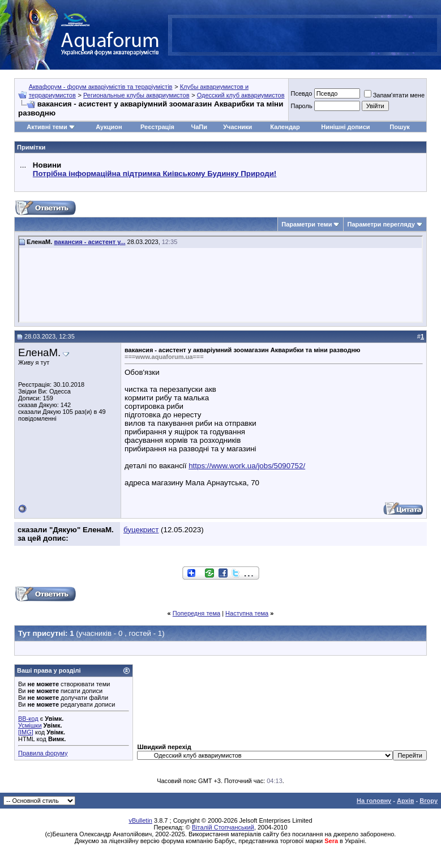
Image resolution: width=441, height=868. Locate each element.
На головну (374, 801)
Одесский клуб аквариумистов (241, 95)
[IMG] (26, 732)
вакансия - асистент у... (89, 242)
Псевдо (301, 93)
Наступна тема (247, 613)
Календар (285, 127)
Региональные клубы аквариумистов (136, 95)
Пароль (301, 106)
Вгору (429, 801)
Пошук (399, 127)
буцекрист (141, 530)
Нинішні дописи (345, 127)
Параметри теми (307, 224)
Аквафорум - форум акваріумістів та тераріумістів (101, 87)
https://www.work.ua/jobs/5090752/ (247, 466)
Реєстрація (157, 127)
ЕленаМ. (39, 352)
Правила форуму (43, 753)
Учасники (237, 127)
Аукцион (109, 127)
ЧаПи (199, 127)
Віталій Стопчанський (223, 827)
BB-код (28, 719)
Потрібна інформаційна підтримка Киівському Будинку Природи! (155, 174)
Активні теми (47, 127)
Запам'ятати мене (394, 95)
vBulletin (140, 820)
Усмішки (30, 725)
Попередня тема (196, 613)
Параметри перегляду (381, 224)
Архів (405, 801)
